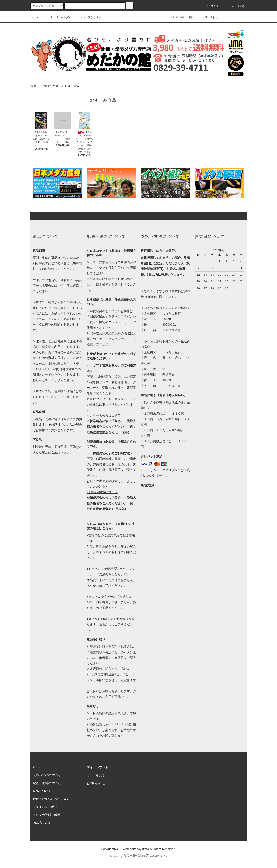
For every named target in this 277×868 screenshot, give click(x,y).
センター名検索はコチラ (104, 415)
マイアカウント (97, 767)
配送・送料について (47, 783)
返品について (42, 791)
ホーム (36, 17)
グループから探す (88, 17)
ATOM (46, 823)
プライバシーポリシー (48, 807)
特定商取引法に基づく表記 (51, 799)
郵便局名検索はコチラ (102, 492)
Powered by (138, 856)
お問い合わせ (208, 17)
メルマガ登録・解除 (179, 17)
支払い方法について (47, 775)
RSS (36, 823)
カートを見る (96, 775)
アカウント (210, 6)
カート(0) (235, 6)
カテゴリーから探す (57, 17)
